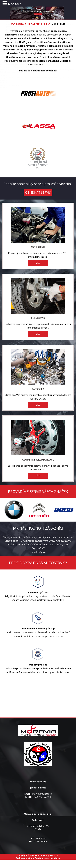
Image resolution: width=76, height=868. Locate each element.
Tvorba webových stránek (47, 858)
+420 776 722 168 (42, 797)
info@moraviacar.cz (42, 794)
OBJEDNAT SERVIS (38, 192)
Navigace (15, 4)
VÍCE (38, 263)
